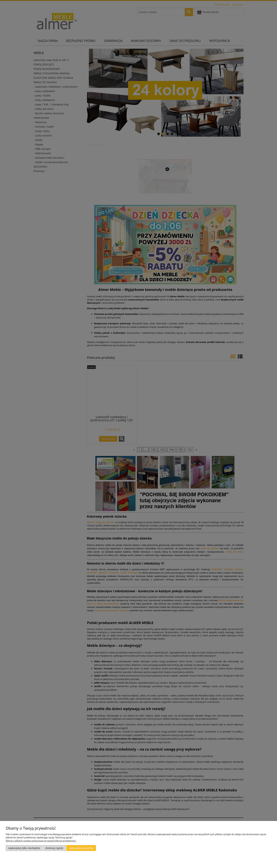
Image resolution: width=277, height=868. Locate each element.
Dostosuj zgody (54, 848)
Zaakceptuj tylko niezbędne (24, 848)
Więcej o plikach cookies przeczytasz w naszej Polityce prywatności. (41, 841)
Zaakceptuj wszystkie (81, 848)
